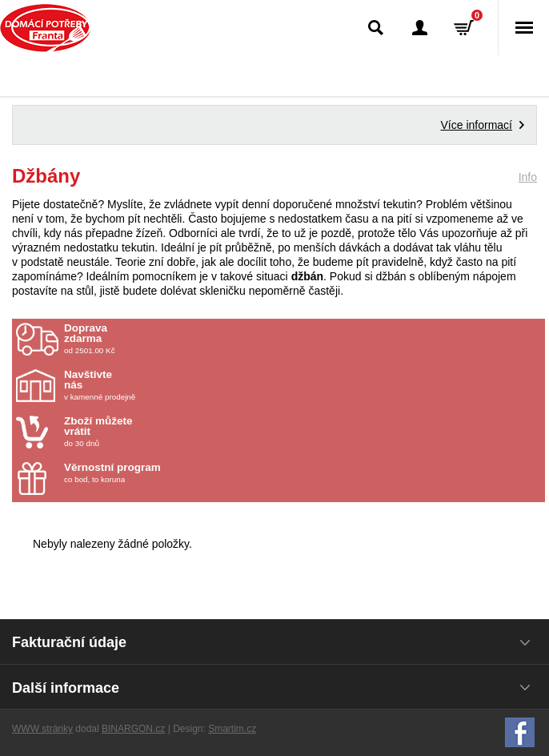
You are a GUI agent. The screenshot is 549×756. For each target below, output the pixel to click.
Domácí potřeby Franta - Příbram (45, 28)
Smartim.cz (232, 729)
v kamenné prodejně (158, 385)
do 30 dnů (158, 432)
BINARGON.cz (133, 729)
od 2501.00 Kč (303, 339)
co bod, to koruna (158, 473)
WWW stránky (42, 729)
